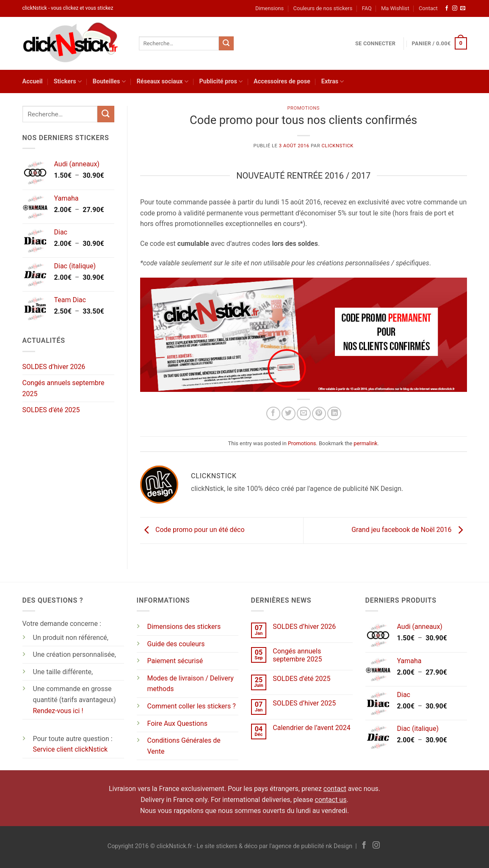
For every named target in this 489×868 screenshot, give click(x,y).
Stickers (68, 81)
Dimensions (269, 8)
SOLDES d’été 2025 (51, 410)
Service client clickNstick (70, 749)
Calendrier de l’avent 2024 (311, 728)
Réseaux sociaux (163, 81)
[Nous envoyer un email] (463, 8)
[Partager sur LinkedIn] (334, 414)
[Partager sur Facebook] (273, 414)
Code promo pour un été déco (192, 530)
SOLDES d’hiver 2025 (304, 703)
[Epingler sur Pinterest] (319, 414)
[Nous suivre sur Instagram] (455, 8)
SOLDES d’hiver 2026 (54, 367)
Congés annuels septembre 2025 (64, 388)
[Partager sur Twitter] (289, 414)
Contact (428, 8)
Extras (333, 81)
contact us (331, 800)
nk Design (339, 846)
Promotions (303, 108)
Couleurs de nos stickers (323, 8)
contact (335, 789)
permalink (365, 443)
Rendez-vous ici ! (58, 711)
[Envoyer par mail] (304, 414)
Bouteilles (109, 81)
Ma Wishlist (395, 8)
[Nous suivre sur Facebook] (447, 8)
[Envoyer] (226, 44)
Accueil (33, 81)
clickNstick (337, 146)
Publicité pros (221, 81)
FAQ (367, 8)
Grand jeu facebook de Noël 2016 (409, 530)
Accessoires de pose (282, 81)
